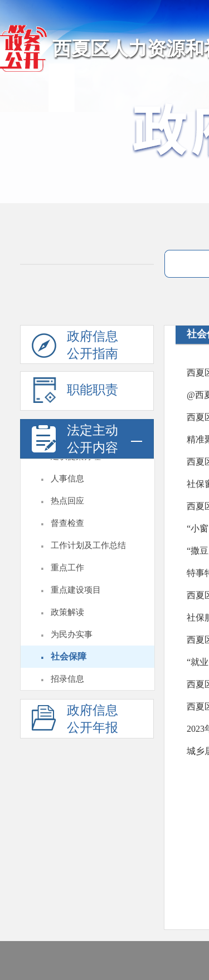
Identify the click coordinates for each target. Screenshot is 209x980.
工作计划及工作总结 (88, 545)
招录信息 (67, 679)
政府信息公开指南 (75, 347)
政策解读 (67, 612)
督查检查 (67, 523)
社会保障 (69, 656)
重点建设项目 (76, 590)
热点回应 (67, 501)
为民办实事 (72, 634)
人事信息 (67, 479)
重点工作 (67, 568)
